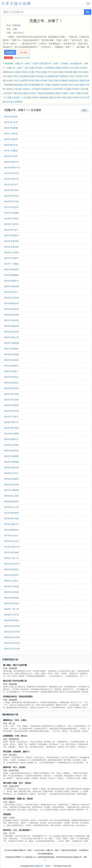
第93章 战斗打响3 (12, 637)
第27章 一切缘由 (12, 264)
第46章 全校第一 (12, 371)
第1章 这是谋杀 (11, 117)
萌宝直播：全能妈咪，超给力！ (17, 752)
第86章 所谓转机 (12, 598)
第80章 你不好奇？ (13, 564)
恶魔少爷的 (78, 72)
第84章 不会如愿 (12, 586)
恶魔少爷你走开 (22, 72)
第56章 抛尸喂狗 (12, 428)
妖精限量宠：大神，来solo (15, 736)
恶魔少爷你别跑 (65, 72)
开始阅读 (10, 52)
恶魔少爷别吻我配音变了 (34, 85)
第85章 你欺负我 (12, 592)
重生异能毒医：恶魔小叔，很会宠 (18, 799)
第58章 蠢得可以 (12, 439)
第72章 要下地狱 (12, 518)
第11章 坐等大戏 (12, 173)
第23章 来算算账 (12, 241)
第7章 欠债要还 (11, 151)
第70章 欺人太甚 (12, 507)
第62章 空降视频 (12, 462)
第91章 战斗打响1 (12, 626)
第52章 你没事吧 (12, 405)
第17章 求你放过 (12, 207)
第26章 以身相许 (12, 258)
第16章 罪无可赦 (12, 202)
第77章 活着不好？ (13, 547)
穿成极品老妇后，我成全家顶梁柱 (18, 696)
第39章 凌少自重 (12, 332)
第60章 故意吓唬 (12, 451)
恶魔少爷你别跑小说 (38, 76)
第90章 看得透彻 (12, 620)
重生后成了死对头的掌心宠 (15, 681)
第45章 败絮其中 (12, 366)
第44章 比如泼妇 (12, 360)
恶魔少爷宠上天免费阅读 (18, 76)
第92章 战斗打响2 (12, 632)
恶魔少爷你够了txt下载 (77, 97)
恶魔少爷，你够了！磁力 (18, 68)
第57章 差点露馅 (12, 434)
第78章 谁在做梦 (12, 552)
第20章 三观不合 (12, 224)
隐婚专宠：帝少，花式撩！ (15, 767)
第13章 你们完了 (12, 185)
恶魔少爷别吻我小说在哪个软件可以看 (62, 85)
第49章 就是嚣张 (12, 388)
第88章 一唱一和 (12, 609)
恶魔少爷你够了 (62, 93)
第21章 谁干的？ (12, 230)
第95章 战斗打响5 (22, 58)
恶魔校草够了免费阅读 (58, 76)
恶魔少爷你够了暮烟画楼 (37, 97)
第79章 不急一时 (12, 558)
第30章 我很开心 (12, 281)
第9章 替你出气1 (12, 162)
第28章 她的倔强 (12, 269)
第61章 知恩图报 (12, 456)
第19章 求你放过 (12, 218)
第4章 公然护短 (11, 134)
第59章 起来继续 (12, 445)
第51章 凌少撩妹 (12, 400)
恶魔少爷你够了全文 (65, 68)
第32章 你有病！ (12, 292)
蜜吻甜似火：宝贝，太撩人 (15, 720)
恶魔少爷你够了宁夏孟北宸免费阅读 (39, 93)
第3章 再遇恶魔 (11, 128)
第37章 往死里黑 (12, 320)
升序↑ (85, 111)
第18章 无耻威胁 (12, 213)
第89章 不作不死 (12, 615)
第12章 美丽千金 (12, 179)
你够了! (73, 93)
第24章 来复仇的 (12, 247)
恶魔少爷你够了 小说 (17, 97)
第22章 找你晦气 (12, 235)
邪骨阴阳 (7, 814)
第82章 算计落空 (12, 575)
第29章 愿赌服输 (12, 275)
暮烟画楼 (17, 25)
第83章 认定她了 (12, 581)
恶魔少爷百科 (35, 72)
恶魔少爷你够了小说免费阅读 (42, 68)
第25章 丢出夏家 (12, 252)
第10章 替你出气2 (12, 168)
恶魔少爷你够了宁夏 (75, 89)
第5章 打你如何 (11, 139)
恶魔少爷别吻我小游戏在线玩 (66, 81)
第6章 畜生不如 (11, 145)
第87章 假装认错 (12, 603)
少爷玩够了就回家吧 (40, 89)
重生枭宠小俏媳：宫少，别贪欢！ (18, 783)
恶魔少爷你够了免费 (57, 97)
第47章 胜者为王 (12, 377)
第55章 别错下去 (12, 422)
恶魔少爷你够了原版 (44, 81)
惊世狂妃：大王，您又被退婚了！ (18, 830)
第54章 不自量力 (12, 417)
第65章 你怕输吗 (12, 479)
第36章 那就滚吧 (12, 315)
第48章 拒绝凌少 (12, 383)
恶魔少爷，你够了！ (44, 866)
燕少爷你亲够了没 (58, 89)
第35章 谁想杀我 (12, 309)
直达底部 (24, 52)
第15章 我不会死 (12, 196)
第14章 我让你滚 (12, 190)
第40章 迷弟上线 (12, 337)
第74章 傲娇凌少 (12, 530)
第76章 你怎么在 (12, 541)
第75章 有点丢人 (12, 535)
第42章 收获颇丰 (12, 349)
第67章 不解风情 (12, 490)
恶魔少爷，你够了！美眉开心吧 (29, 64)
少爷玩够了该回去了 (22, 89)
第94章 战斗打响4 (12, 643)
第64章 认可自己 (12, 473)
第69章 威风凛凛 (12, 501)
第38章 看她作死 (12, 326)
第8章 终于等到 (11, 156)
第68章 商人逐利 (12, 496)
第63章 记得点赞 (12, 468)
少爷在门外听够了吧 (77, 76)
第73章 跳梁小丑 (12, 524)
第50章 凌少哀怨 (12, 394)
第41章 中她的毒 (12, 343)
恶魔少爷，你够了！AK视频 (56, 64)
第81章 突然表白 (12, 569)
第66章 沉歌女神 (12, 485)
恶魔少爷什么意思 (50, 72)
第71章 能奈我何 (12, 513)
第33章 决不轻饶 (12, 298)
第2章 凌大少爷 (11, 122)
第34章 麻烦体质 (12, 303)
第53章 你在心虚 (12, 411)
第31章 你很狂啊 (12, 286)
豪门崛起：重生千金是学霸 (15, 665)
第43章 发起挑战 (12, 354)
